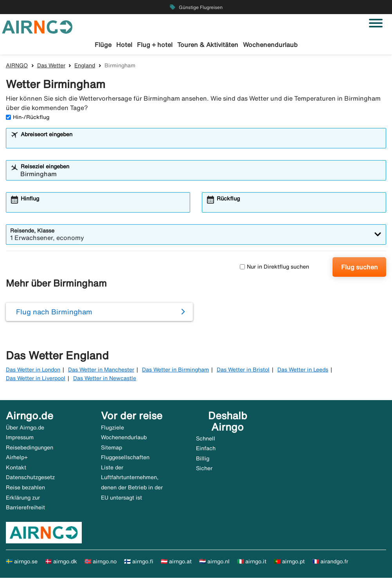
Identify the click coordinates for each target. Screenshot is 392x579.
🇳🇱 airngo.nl (214, 562)
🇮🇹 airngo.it (252, 562)
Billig (203, 459)
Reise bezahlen (25, 489)
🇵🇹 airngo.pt (289, 562)
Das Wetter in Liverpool (36, 379)
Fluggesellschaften (125, 458)
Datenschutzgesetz (30, 478)
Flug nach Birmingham (54, 313)
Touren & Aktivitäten (208, 45)
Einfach (206, 449)
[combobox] (201, 142)
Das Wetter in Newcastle (105, 379)
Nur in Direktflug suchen (274, 268)
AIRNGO (17, 66)
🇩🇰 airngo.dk (61, 562)
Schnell (206, 439)
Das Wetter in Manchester (101, 370)
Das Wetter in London (33, 370)
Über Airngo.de (25, 428)
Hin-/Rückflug (28, 118)
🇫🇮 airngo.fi (139, 562)
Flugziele (112, 428)
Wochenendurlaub (270, 45)
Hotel (124, 45)
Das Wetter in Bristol (243, 370)
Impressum (20, 438)
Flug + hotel (155, 45)
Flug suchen (360, 268)
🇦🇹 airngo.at (176, 562)
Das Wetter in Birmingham (175, 370)
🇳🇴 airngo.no (101, 562)
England (85, 66)
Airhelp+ (17, 458)
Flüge (103, 45)
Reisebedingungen (30, 448)
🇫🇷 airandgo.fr (330, 562)
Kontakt (16, 468)
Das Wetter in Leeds (303, 370)
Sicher (204, 469)
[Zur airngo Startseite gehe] (37, 26)
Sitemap (111, 448)
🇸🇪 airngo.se (22, 562)
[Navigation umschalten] (376, 23)
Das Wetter (51, 66)
